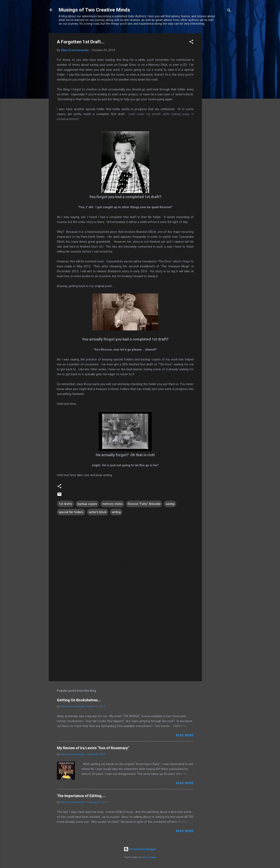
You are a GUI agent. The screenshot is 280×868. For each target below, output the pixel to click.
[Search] (229, 11)
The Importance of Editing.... (81, 796)
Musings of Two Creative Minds (94, 10)
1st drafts (65, 504)
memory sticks (112, 504)
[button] (191, 42)
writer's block (98, 512)
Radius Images (149, 857)
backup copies (87, 504)
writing (116, 512)
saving (170, 504)
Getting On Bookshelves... (79, 700)
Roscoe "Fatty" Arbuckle (144, 504)
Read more (185, 735)
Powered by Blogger (140, 849)
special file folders (71, 512)
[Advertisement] (218, 95)
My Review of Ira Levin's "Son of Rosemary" (93, 748)
